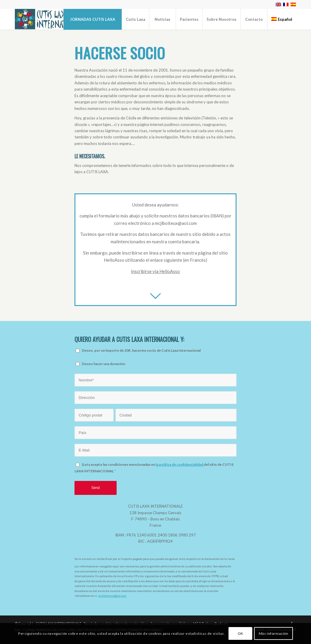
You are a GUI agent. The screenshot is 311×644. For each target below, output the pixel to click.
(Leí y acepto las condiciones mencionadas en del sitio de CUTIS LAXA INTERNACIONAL (154, 468)
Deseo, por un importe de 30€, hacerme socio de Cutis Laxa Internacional (141, 350)
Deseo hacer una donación (104, 364)
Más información (274, 633)
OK (241, 633)
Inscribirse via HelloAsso (155, 271)
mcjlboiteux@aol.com (112, 596)
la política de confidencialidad (180, 464)
